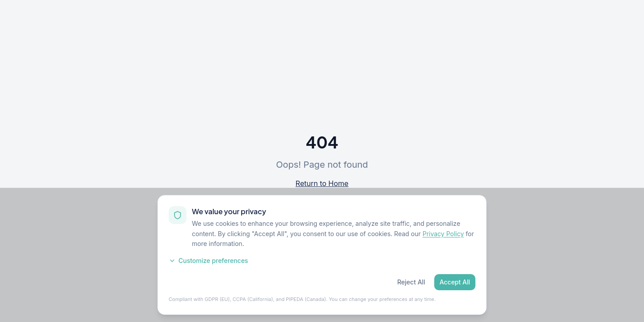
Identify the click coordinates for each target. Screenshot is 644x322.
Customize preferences (208, 261)
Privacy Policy (443, 234)
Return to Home (322, 183)
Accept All (455, 282)
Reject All (411, 282)
